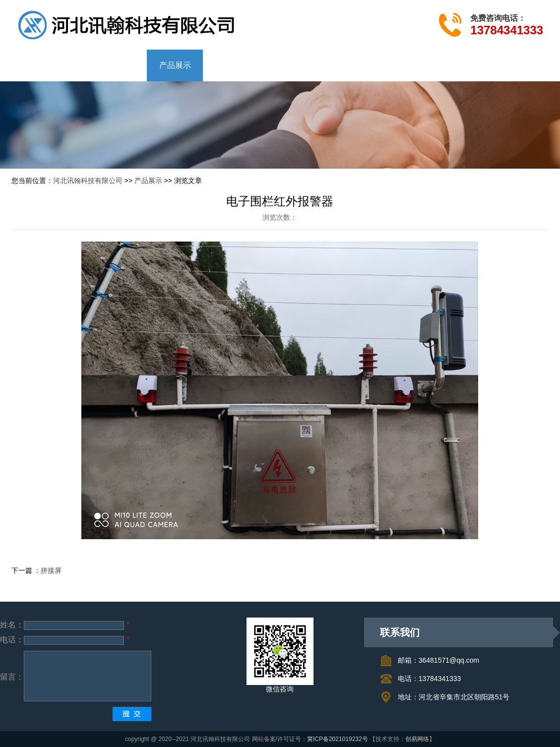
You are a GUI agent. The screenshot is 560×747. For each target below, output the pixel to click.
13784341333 (507, 30)
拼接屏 (51, 570)
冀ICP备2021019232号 (338, 739)
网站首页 (35, 65)
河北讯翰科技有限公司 (88, 181)
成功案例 (245, 65)
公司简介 (105, 65)
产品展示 (175, 65)
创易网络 (417, 739)
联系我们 (315, 65)
